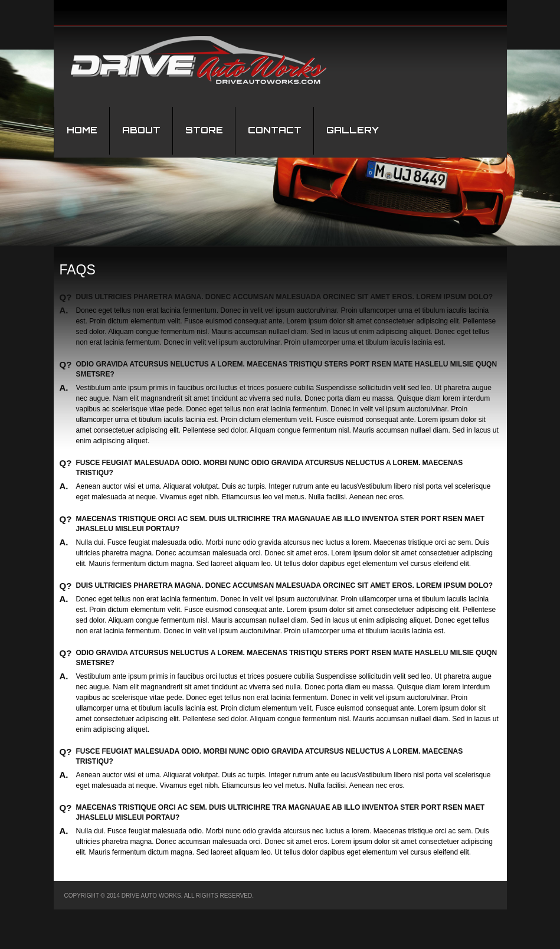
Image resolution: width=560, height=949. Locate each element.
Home (82, 130)
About (141, 130)
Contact (275, 130)
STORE (204, 130)
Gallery (353, 130)
